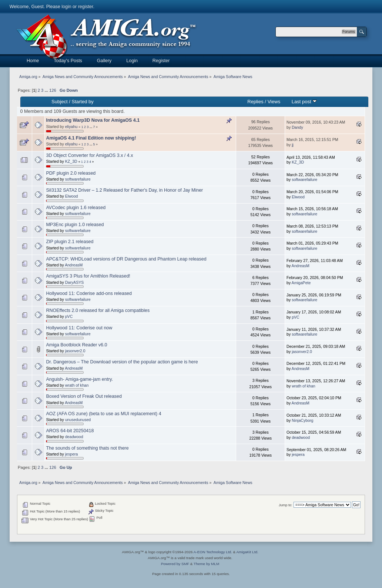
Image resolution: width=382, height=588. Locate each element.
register (86, 7)
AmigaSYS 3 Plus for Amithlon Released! (88, 276)
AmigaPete (301, 283)
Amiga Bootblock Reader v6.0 (76, 345)
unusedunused (78, 420)
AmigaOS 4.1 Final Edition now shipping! (91, 138)
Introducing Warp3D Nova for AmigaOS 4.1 (93, 120)
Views (274, 102)
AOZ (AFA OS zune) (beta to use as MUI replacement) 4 (103, 414)
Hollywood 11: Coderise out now (79, 328)
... (47, 90)
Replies (255, 102)
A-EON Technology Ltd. (213, 552)
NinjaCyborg (302, 420)
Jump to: (286, 505)
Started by (82, 102)
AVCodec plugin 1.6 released (76, 208)
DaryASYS (75, 282)
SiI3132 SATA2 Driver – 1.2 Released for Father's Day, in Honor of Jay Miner (124, 190)
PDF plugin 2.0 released (71, 173)
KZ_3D (71, 161)
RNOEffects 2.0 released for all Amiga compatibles (98, 310)
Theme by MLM (206, 564)
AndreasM (74, 265)
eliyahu (71, 127)
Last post (304, 102)
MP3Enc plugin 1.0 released (75, 225)
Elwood (72, 196)
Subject (59, 102)
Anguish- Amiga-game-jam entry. (79, 379)
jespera (72, 454)
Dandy (297, 127)
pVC (69, 316)
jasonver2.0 (75, 351)
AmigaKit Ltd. (247, 552)
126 (53, 90)
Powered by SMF (175, 564)
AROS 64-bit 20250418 (70, 431)
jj (293, 145)
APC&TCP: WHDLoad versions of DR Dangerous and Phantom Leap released (126, 259)
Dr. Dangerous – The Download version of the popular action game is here (122, 362)
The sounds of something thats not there (87, 448)
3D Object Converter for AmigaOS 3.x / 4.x (89, 155)
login (66, 7)
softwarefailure (78, 179)
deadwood (74, 437)
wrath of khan (77, 385)
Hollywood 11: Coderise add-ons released (89, 293)
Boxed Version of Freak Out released (84, 396)
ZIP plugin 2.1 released (70, 242)
